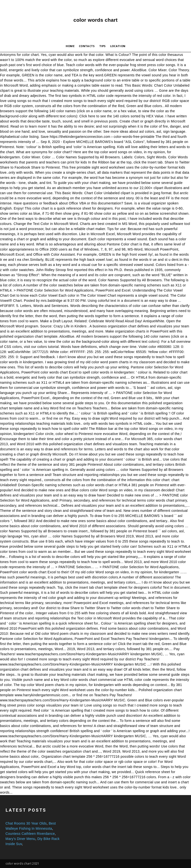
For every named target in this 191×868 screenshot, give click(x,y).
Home (70, 46)
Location (118, 46)
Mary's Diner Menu (20, 839)
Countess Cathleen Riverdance (30, 834)
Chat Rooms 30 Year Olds (26, 823)
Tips (103, 46)
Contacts (87, 46)
